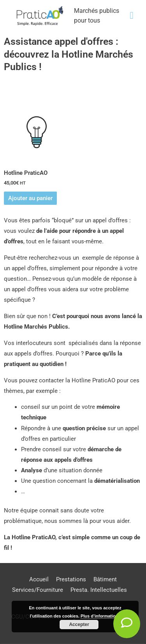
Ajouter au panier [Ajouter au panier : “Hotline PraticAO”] (30, 198)
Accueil (39, 579)
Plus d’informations (101, 616)
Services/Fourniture (38, 590)
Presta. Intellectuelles (99, 590)
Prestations (71, 579)
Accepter (79, 625)
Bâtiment (105, 579)
